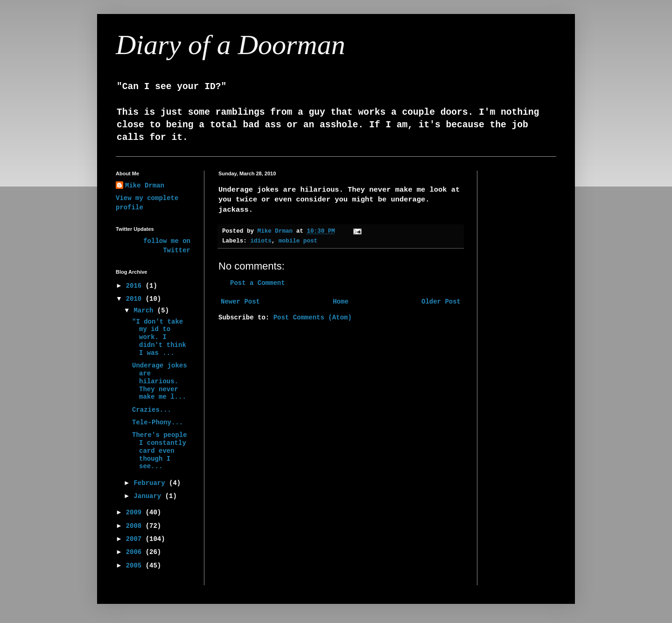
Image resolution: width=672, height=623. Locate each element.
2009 (136, 512)
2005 (136, 566)
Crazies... (152, 410)
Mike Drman (145, 186)
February (151, 483)
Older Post (441, 302)
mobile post (298, 241)
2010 (136, 299)
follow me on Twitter (167, 246)
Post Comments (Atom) (313, 318)
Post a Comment (258, 283)
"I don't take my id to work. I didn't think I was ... (159, 337)
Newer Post (240, 302)
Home (341, 302)
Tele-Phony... (157, 422)
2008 (136, 526)
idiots (261, 241)
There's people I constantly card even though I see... (160, 451)
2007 (136, 539)
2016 (136, 286)
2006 (136, 552)
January (149, 496)
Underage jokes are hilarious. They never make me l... (160, 381)
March (145, 311)
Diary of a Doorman (231, 45)
